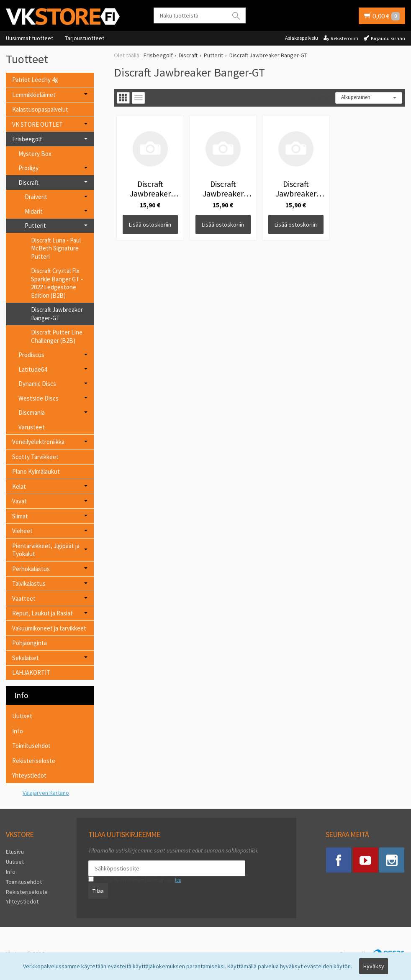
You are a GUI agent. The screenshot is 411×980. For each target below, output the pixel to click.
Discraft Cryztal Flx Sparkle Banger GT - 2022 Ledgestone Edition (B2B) (57, 283)
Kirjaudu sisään (388, 38)
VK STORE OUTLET (37, 124)
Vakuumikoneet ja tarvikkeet (49, 628)
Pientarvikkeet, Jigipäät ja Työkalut (46, 550)
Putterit (35, 226)
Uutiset (22, 716)
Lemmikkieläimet (34, 95)
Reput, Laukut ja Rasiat (42, 613)
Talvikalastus (29, 583)
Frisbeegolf (27, 139)
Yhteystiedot (29, 775)
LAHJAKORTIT (31, 672)
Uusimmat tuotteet (30, 38)
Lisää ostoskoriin (150, 225)
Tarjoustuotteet (85, 38)
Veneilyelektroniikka (38, 442)
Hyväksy (374, 966)
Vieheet (22, 531)
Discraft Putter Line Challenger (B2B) (57, 336)
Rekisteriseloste (34, 761)
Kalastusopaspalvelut (40, 109)
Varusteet (32, 427)
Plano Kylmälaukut (36, 471)
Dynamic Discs (37, 384)
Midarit (34, 211)
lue (178, 880)
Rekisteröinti (344, 38)
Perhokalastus (31, 569)
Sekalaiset (26, 658)
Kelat (19, 486)
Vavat (19, 501)
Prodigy (28, 168)
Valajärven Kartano (46, 793)
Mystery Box (35, 154)
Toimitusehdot (31, 746)
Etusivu (15, 852)
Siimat (20, 516)
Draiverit (36, 197)
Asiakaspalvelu (302, 38)
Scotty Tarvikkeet (35, 457)
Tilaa (98, 891)
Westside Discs (39, 398)
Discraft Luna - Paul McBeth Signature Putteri (56, 248)
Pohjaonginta (30, 643)
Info (18, 731)
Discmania (32, 412)
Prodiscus (31, 355)
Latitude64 (33, 369)
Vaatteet (24, 598)
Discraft (28, 182)
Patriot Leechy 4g (35, 80)
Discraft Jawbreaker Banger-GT (57, 314)
